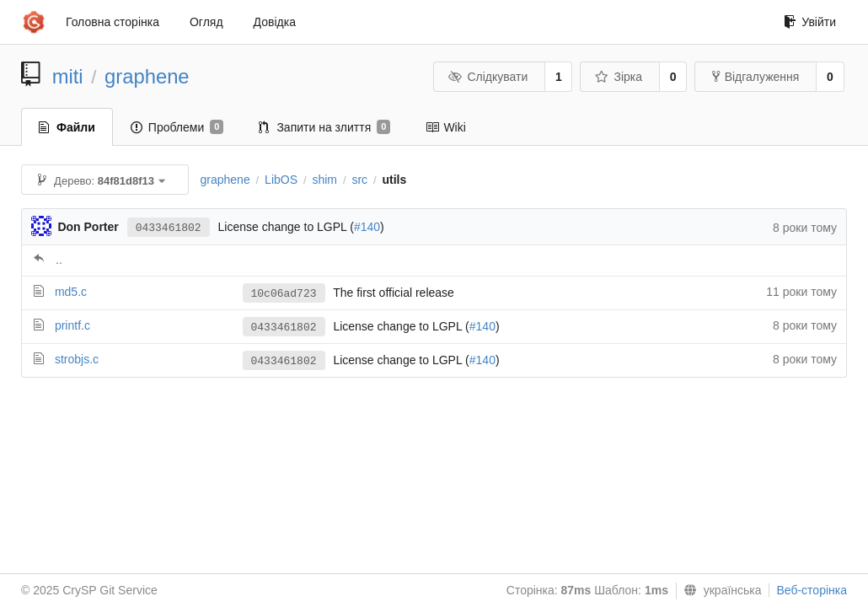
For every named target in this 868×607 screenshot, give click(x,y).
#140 (367, 227)
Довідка (275, 22)
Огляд (206, 22)
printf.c (72, 325)
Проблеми (177, 127)
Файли (67, 127)
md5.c (71, 292)
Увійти (810, 22)
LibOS (281, 180)
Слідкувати (488, 77)
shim (324, 180)
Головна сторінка (113, 22)
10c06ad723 (284, 294)
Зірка (619, 77)
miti (68, 76)
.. (59, 260)
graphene (147, 76)
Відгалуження (756, 77)
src (359, 180)
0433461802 (169, 228)
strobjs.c (77, 359)
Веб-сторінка (812, 590)
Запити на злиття (324, 127)
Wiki (445, 127)
